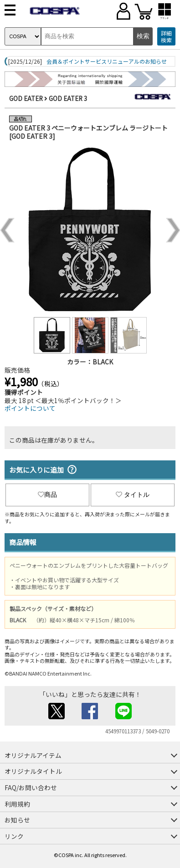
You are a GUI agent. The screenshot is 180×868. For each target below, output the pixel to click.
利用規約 (17, 804)
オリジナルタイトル (33, 771)
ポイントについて (30, 408)
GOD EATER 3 (68, 98)
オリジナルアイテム (33, 755)
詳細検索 (166, 37)
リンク (14, 836)
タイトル (133, 495)
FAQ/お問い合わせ (31, 787)
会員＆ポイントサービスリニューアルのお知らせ (107, 61)
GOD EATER (26, 98)
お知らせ (17, 820)
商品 (47, 495)
